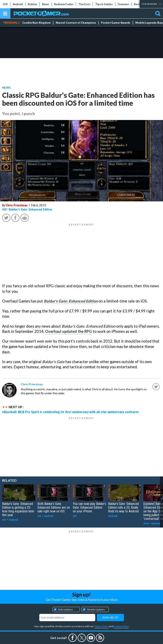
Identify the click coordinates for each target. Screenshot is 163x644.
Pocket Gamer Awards (116, 23)
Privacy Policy (121, 626)
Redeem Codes (64, 4)
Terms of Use (101, 626)
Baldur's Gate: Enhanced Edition (31, 209)
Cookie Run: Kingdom (36, 23)
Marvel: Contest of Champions (76, 23)
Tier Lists (84, 4)
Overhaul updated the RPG (69, 331)
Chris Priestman (17, 205)
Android (18, 4)
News (46, 4)
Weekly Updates (96, 609)
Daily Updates (65, 609)
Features (123, 4)
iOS (5, 4)
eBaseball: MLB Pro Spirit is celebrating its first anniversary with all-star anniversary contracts (70, 412)
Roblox (32, 4)
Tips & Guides (104, 4)
